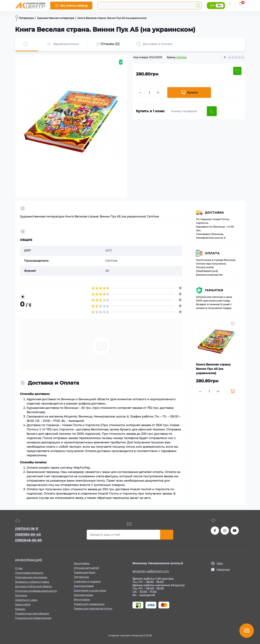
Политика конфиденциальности (36, 591)
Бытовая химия (83, 595)
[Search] (198, 6)
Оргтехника (81, 577)
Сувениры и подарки (87, 581)
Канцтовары (82, 563)
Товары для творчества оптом (93, 609)
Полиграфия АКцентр (29, 573)
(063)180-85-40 (28, 535)
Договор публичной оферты (33, 586)
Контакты (21, 595)
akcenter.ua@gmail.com (151, 571)
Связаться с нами (26, 600)
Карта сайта (23, 604)
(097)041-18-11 (27, 529)
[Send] (212, 111)
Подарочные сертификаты (32, 613)
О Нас (19, 568)
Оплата (212, 253)
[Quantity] (149, 93)
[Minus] (140, 92)
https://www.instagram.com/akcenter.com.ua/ (225, 531)
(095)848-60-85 (28, 540)
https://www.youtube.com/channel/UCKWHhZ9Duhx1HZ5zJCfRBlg (235, 531)
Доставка (214, 213)
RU (220, 5)
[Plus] (158, 92)
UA (212, 5)
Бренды (20, 609)
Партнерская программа (31, 577)
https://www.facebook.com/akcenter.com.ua (215, 531)
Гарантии (214, 290)
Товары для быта (84, 572)
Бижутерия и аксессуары (90, 590)
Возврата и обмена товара (32, 582)
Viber (220, 563)
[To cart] (232, 391)
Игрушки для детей (86, 568)
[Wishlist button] (237, 71)
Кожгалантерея (84, 586)
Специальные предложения (33, 618)
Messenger (223, 569)
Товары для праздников (89, 604)
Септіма (181, 57)
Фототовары (82, 599)
